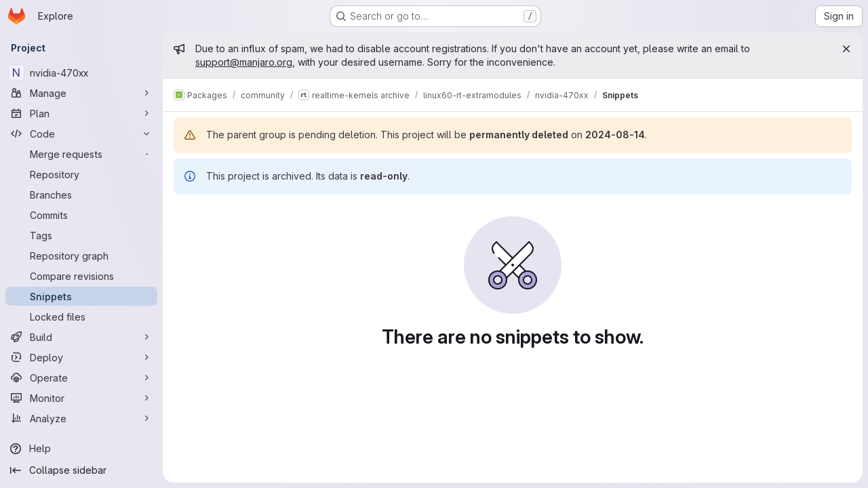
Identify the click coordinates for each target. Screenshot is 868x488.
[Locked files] (81, 317)
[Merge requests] (81, 154)
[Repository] (81, 174)
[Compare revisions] (81, 276)
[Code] (81, 134)
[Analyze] (81, 418)
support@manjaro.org (244, 62)
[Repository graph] (81, 256)
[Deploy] (81, 357)
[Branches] (81, 195)
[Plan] (81, 113)
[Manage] (81, 93)
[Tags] (81, 235)
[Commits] (81, 215)
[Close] (846, 49)
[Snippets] (81, 296)
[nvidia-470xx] (81, 73)
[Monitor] (81, 398)
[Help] (81, 449)
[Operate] (81, 378)
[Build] (81, 337)
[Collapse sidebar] (81, 470)
